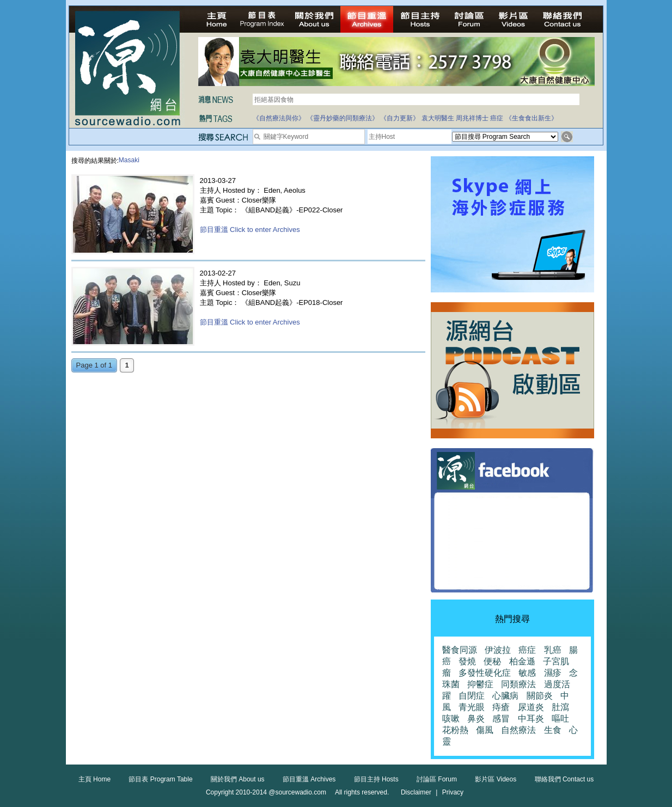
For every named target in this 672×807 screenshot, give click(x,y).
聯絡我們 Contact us (564, 779)
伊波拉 (498, 650)
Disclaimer (416, 792)
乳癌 (553, 650)
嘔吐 (560, 719)
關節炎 (540, 696)
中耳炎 (531, 719)
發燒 (467, 661)
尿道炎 (531, 707)
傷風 (485, 730)
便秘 (492, 661)
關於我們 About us (238, 779)
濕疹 (553, 673)
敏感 (527, 673)
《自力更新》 (400, 118)
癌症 (497, 118)
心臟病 (505, 696)
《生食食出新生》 (532, 118)
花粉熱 (455, 730)
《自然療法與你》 (279, 118)
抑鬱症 (480, 684)
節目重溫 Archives (309, 779)
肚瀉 (560, 707)
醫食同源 (460, 650)
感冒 (501, 719)
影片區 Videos (496, 779)
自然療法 (518, 730)
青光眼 (472, 707)
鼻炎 (476, 719)
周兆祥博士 (472, 118)
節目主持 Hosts (376, 779)
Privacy (453, 792)
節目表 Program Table (160, 779)
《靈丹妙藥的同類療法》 (343, 118)
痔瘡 (501, 707)
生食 (553, 730)
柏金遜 (522, 661)
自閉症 (472, 696)
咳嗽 (451, 719)
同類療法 (518, 684)
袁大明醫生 (438, 118)
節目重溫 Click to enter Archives (250, 230)
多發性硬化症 (485, 673)
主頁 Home (94, 779)
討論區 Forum (437, 779)
